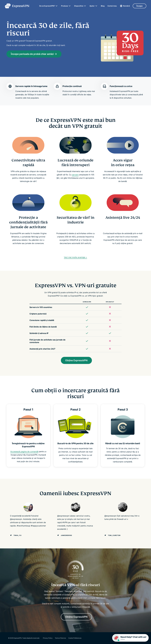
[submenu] (57, 6)
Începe (139, 6)
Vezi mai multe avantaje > (75, 257)
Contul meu (112, 6)
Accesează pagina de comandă (24, 452)
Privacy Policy (48, 638)
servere (75, 175)
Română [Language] (126, 6)
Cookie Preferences (75, 638)
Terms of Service (60, 638)
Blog (103, 6)
